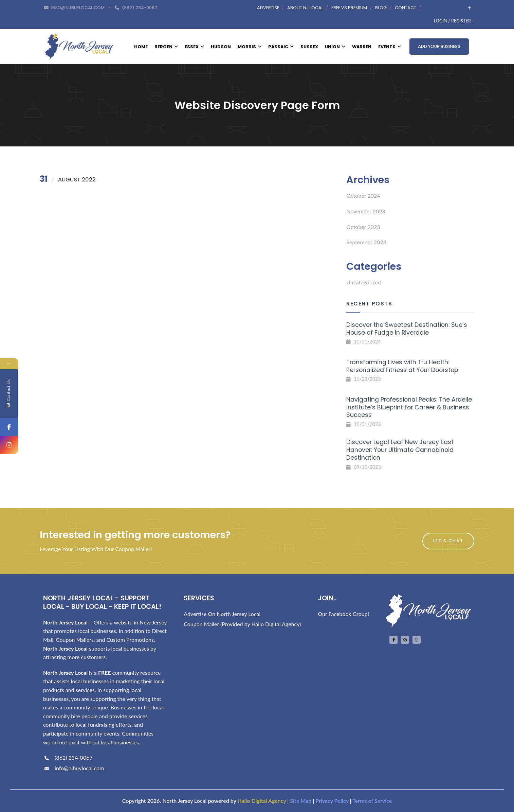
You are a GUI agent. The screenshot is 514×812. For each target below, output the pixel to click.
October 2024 (363, 196)
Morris (250, 47)
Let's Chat (448, 541)
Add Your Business (439, 46)
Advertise (268, 8)
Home (141, 47)
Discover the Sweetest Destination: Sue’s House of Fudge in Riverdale (407, 329)
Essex (194, 47)
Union (335, 47)
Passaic (281, 47)
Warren (362, 47)
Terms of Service (372, 801)
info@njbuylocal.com (74, 768)
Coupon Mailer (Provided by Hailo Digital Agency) (242, 624)
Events (390, 47)
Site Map (301, 801)
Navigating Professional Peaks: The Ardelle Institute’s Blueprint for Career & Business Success (409, 407)
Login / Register (452, 21)
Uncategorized (364, 282)
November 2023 (366, 211)
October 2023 (363, 227)
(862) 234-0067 (68, 757)
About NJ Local (305, 8)
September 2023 (366, 242)
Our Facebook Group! (343, 614)
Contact (406, 8)
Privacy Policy (332, 801)
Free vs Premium (349, 8)
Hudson (221, 47)
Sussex (309, 47)
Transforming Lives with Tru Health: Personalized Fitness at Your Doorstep (402, 366)
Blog (381, 8)
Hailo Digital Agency (262, 801)
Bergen (166, 47)
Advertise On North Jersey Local (222, 614)
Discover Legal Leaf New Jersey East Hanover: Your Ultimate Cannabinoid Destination (400, 450)
